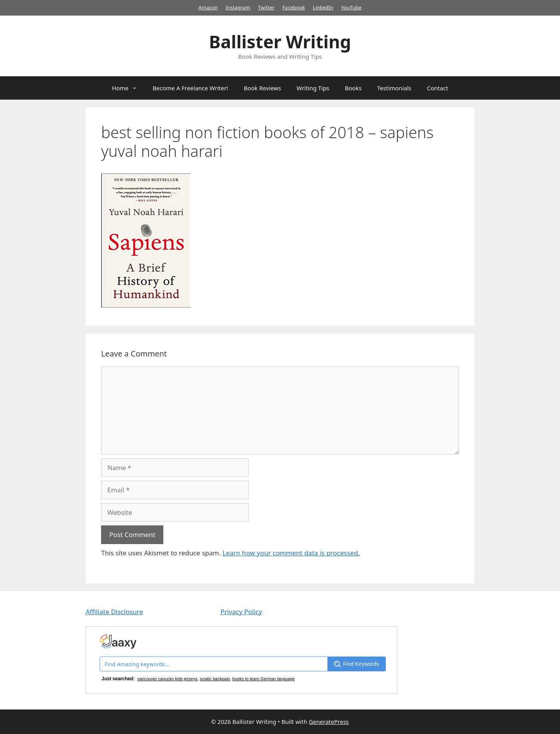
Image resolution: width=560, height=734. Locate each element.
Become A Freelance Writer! (191, 88)
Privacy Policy (241, 612)
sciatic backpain (215, 679)
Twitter (266, 7)
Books (353, 88)
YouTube (351, 7)
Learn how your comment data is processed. (291, 553)
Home (129, 88)
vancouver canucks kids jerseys (167, 679)
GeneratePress (329, 722)
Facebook (294, 7)
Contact (437, 88)
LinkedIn (323, 7)
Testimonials (394, 88)
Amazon (208, 7)
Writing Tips (313, 88)
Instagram (238, 7)
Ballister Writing (280, 41)
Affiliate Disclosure (114, 612)
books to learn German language (264, 679)
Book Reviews (262, 88)
